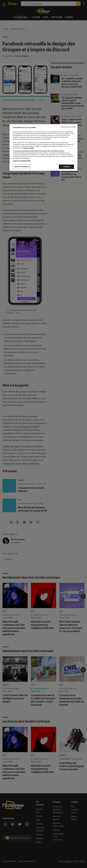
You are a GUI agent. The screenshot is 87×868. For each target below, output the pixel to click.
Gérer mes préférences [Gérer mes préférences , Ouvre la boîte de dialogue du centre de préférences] (22, 167)
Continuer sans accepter (68, 127)
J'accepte (66, 167)
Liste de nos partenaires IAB (22, 161)
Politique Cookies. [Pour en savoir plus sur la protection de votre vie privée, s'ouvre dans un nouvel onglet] (28, 148)
